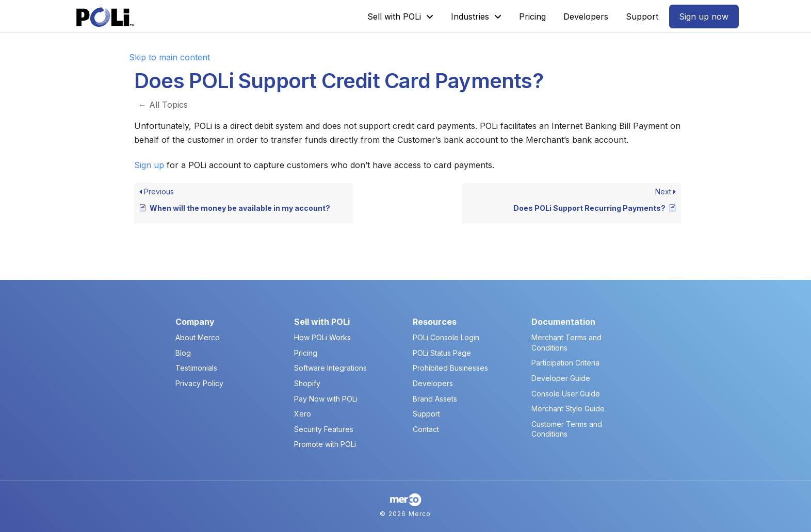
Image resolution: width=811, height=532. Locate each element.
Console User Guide (566, 394)
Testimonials (196, 368)
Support (426, 414)
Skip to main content (169, 57)
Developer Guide (561, 378)
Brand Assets (435, 399)
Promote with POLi (325, 444)
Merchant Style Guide (568, 409)
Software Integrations (330, 368)
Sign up (149, 165)
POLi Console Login (446, 337)
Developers (433, 383)
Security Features (324, 429)
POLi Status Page (442, 353)
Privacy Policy (199, 383)
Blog (183, 353)
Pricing (306, 353)
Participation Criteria (565, 363)
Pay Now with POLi (326, 399)
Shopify (307, 383)
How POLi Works (322, 337)
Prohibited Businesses (450, 368)
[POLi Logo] (105, 17)
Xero (303, 414)
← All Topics (163, 105)
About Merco (198, 337)
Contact (426, 429)
